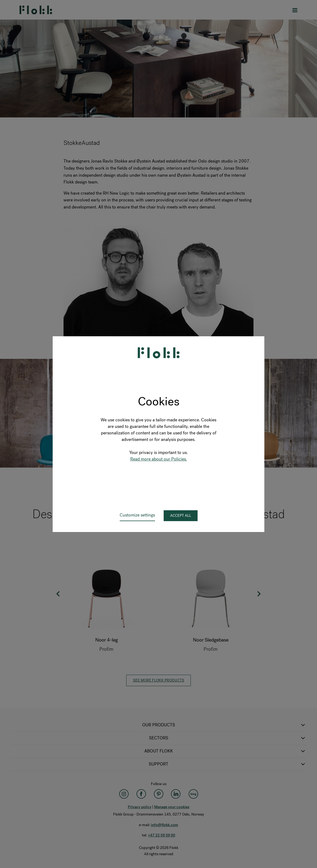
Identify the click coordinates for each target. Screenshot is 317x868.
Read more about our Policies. (159, 459)
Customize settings (137, 515)
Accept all (181, 516)
